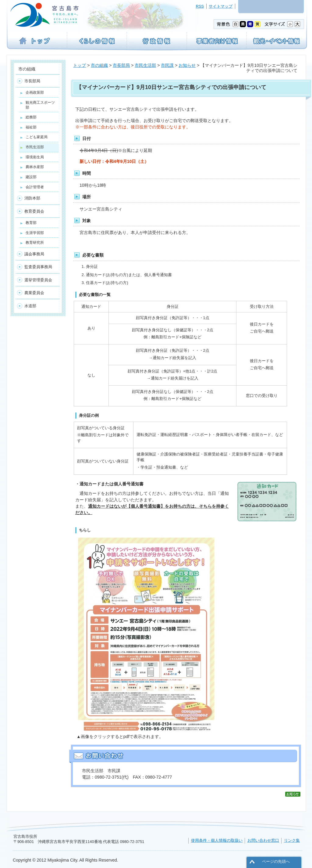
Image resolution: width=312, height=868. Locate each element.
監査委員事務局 (38, 267)
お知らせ (187, 65)
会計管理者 (35, 187)
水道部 (30, 306)
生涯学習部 (35, 233)
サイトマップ (221, 6)
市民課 (167, 65)
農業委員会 (34, 293)
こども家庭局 (37, 137)
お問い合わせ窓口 (263, 840)
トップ (80, 65)
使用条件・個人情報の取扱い (217, 840)
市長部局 (121, 65)
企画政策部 (35, 92)
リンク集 (292, 840)
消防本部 (32, 198)
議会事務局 (34, 254)
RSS (200, 6)
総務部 (31, 117)
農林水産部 (35, 167)
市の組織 (99, 65)
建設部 (31, 177)
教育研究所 (35, 243)
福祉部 (31, 127)
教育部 (31, 223)
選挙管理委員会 (38, 280)
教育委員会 (34, 211)
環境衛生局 (35, 157)
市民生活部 (145, 65)
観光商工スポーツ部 (40, 105)
